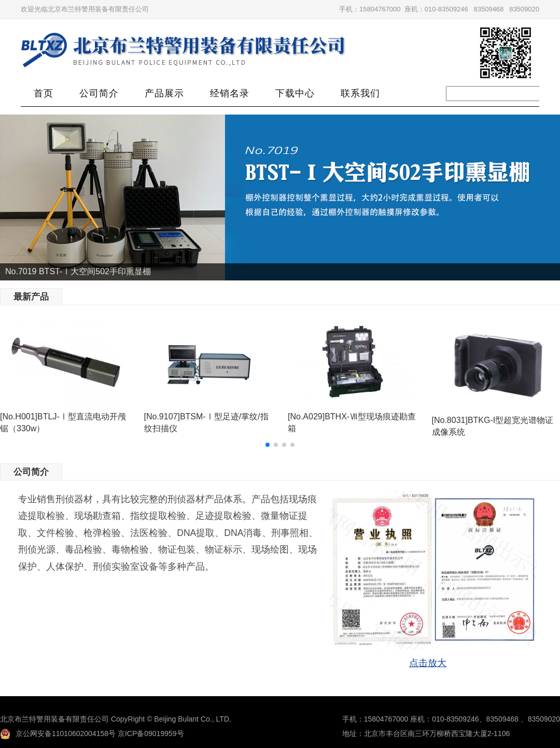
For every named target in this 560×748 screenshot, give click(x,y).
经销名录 (230, 93)
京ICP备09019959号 (151, 733)
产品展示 (164, 93)
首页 (44, 93)
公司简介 (99, 93)
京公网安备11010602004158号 (58, 733)
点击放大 (428, 663)
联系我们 (360, 93)
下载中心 (295, 93)
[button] (268, 445)
